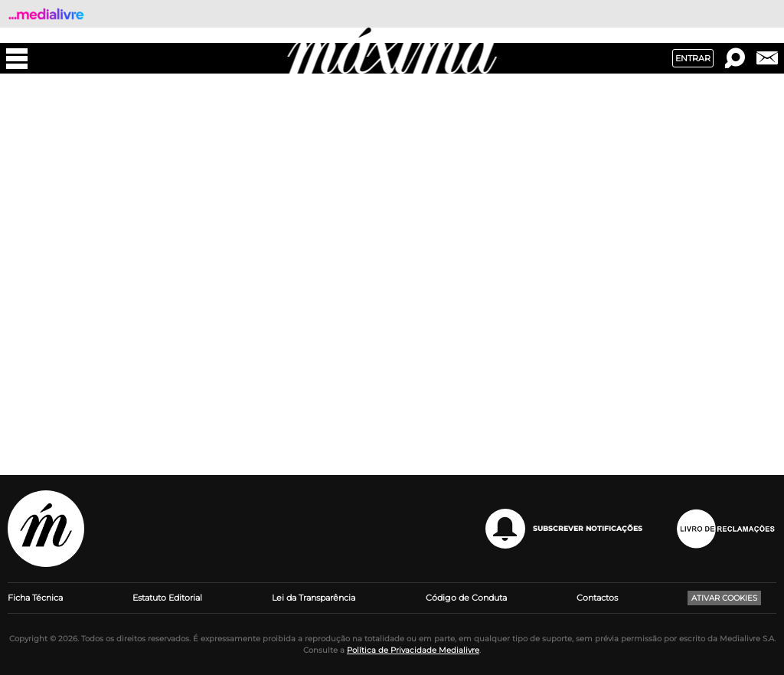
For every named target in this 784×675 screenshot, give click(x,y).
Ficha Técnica (35, 598)
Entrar (693, 58)
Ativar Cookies (724, 598)
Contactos (597, 598)
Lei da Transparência (314, 598)
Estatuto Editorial (167, 598)
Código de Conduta (466, 598)
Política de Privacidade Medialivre (413, 650)
